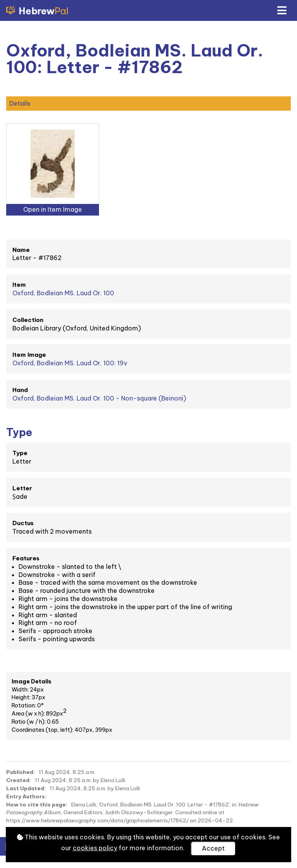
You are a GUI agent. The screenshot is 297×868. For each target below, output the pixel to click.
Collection (28, 320)
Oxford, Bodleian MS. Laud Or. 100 (63, 293)
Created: (19, 780)
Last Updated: (26, 788)
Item (19, 285)
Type (20, 453)
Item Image (29, 355)
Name (21, 250)
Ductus (23, 523)
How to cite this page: (37, 805)
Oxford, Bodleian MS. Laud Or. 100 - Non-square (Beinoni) (99, 398)
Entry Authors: (26, 796)
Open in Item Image (53, 209)
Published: (20, 772)
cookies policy (95, 848)
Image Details (32, 681)
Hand (20, 390)
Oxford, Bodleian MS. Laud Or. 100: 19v (70, 363)
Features (26, 558)
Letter (22, 488)
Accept (213, 848)
